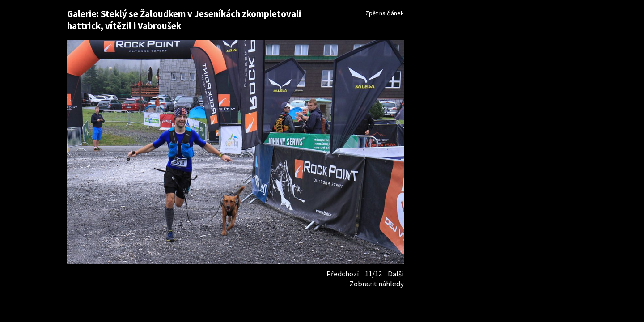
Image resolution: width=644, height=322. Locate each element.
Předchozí (343, 274)
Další (396, 274)
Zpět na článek (385, 13)
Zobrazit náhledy (377, 284)
